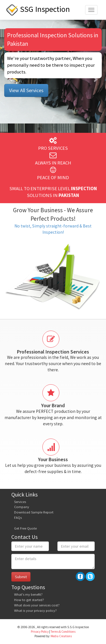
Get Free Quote (25, 528)
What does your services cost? (37, 605)
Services (20, 502)
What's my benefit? (28, 594)
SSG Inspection (38, 9)
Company (22, 507)
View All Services (26, 90)
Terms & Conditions (63, 632)
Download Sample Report (34, 512)
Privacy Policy (40, 632)
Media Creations (61, 636)
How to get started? (29, 600)
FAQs (18, 518)
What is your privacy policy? (35, 611)
